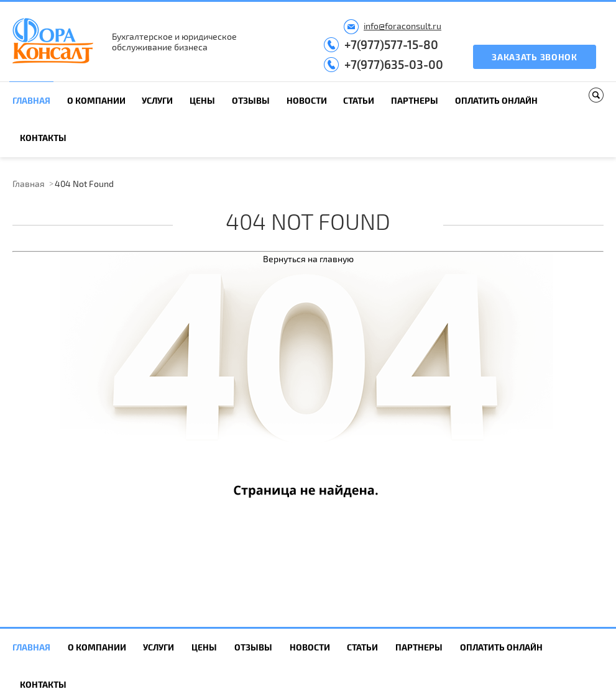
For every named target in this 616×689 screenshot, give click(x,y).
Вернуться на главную (308, 259)
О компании (96, 100)
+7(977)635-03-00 (394, 64)
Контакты (43, 138)
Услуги (157, 100)
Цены (202, 100)
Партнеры (415, 100)
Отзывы (251, 100)
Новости (307, 100)
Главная (31, 100)
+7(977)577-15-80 (391, 44)
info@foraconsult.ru (402, 26)
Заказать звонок (535, 57)
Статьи (359, 100)
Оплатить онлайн (496, 100)
